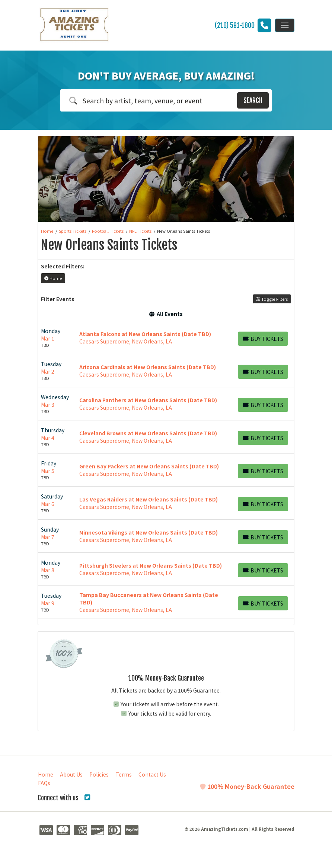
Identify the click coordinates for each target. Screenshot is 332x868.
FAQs (44, 783)
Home (46, 774)
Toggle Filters (272, 299)
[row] (166, 338)
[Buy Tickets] (263, 339)
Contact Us (152, 774)
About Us (71, 774)
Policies (99, 774)
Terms (124, 774)
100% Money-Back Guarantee (247, 786)
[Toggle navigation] (285, 25)
